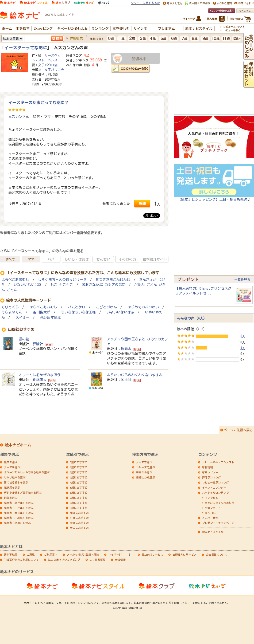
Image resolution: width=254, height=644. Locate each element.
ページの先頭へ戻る (238, 430)
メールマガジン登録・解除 (83, 555)
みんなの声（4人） (192, 318)
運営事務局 (11, 555)
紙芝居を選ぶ (12, 488)
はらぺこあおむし (15, 280)
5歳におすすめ (79, 488)
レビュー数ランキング (215, 482)
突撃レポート (213, 508)
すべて (10, 259)
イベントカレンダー (214, 488)
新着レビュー (210, 472)
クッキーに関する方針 (145, 3)
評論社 (38, 344)
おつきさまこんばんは (113, 280)
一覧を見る (242, 280)
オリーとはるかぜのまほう (40, 375)
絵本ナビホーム (18, 445)
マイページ (115, 555)
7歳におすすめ (79, 498)
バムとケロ (77, 307)
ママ (31, 259)
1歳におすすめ (79, 467)
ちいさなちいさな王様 (78, 312)
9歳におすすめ (79, 508)
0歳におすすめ (79, 462)
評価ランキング (211, 477)
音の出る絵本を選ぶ (16, 482)
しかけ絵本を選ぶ (15, 477)
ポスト (152, 215)
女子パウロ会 (48, 65)
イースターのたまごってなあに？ (38, 103)
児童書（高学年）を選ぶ (19, 513)
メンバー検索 (210, 518)
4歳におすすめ (79, 482)
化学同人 (40, 380)
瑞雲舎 (126, 349)
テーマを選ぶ (12, 467)
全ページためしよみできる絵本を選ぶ (27, 472)
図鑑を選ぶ (11, 498)
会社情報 (120, 560)
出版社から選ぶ (145, 477)
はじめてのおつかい (143, 307)
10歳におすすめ (79, 513)
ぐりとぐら (10, 307)
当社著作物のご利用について (21, 560)
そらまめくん (12, 312)
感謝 (142, 204)
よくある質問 (98, 560)
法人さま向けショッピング (64, 560)
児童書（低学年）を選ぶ (19, 503)
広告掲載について (217, 555)
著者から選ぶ (144, 472)
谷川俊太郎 (42, 312)
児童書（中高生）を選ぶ (19, 518)
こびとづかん (106, 307)
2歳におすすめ (79, 472)
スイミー (22, 318)
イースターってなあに (26, 48)
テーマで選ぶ (144, 462)
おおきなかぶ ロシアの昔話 (104, 285)
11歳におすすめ (79, 518)
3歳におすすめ (79, 477)
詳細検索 (76, 38)
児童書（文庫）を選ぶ (17, 523)
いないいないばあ (28, 285)
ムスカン (15, 117)
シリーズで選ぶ (145, 467)
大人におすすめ (79, 528)
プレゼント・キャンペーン (218, 523)
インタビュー (213, 498)
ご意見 (31, 555)
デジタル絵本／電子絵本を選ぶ (23, 493)
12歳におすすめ (79, 523)
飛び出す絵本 (51, 318)
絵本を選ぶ (11, 462)
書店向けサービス (152, 555)
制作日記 (210, 513)
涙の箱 (24, 339)
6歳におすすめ (79, 493)
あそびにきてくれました (220, 503)
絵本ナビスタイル (213, 532)
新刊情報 (207, 467)
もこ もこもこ (62, 285)
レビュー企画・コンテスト (218, 462)
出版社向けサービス (184, 555)
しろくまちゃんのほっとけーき (62, 280)
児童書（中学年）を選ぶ (19, 508)
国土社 (126, 380)
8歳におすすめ (79, 503)
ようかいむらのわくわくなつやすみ (135, 375)
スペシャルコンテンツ (215, 493)
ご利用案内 (51, 555)
